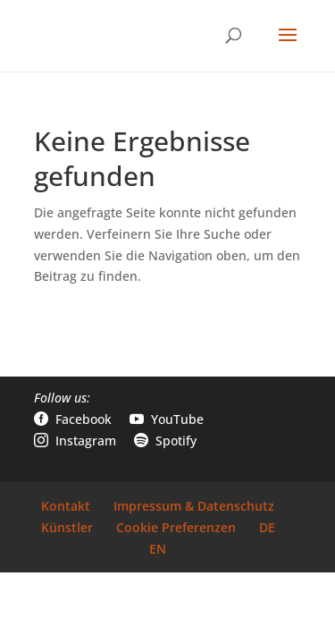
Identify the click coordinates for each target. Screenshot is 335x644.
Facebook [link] (73, 419)
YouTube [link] (167, 419)
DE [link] (267, 527)
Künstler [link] (67, 527)
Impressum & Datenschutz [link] (194, 506)
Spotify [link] (165, 441)
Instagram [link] (75, 441)
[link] (80, 34)
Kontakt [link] (66, 506)
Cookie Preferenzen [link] (176, 527)
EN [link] (158, 549)
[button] (288, 47)
